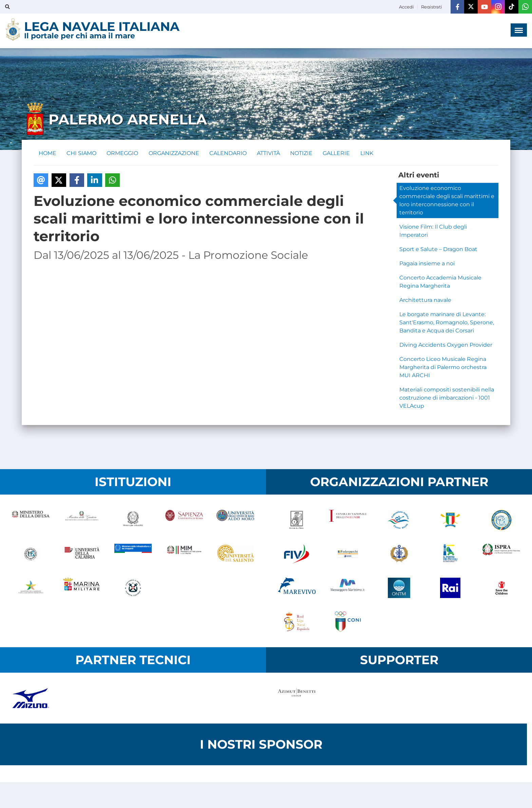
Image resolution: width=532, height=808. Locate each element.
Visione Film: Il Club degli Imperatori (433, 231)
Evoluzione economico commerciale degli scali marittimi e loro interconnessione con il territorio (447, 201)
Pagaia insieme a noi (427, 264)
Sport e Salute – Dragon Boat (438, 249)
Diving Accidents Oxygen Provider (446, 345)
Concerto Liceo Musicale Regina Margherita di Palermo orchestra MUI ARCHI (443, 368)
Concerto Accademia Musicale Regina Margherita (440, 282)
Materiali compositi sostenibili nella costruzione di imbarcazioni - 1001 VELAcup (447, 398)
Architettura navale (425, 300)
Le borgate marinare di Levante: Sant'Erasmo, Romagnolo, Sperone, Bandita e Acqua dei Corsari (447, 323)
